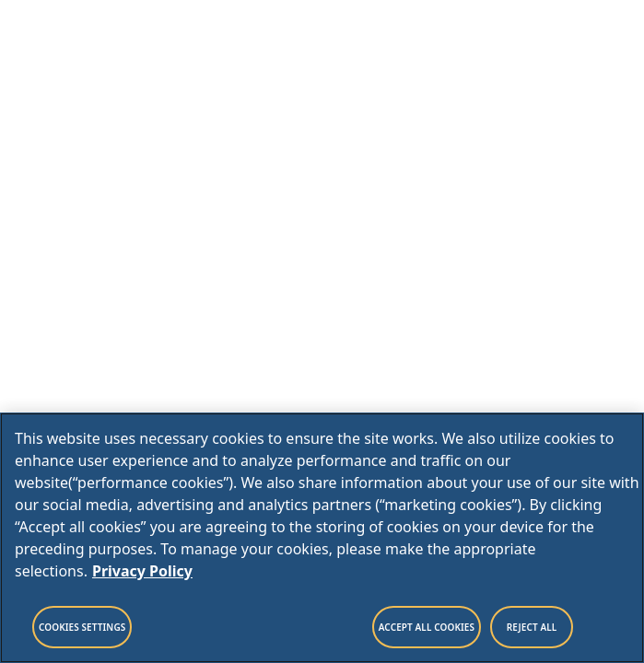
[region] (322, 538)
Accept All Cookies (427, 627)
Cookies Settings (82, 627)
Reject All (532, 627)
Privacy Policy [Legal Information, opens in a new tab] (142, 571)
